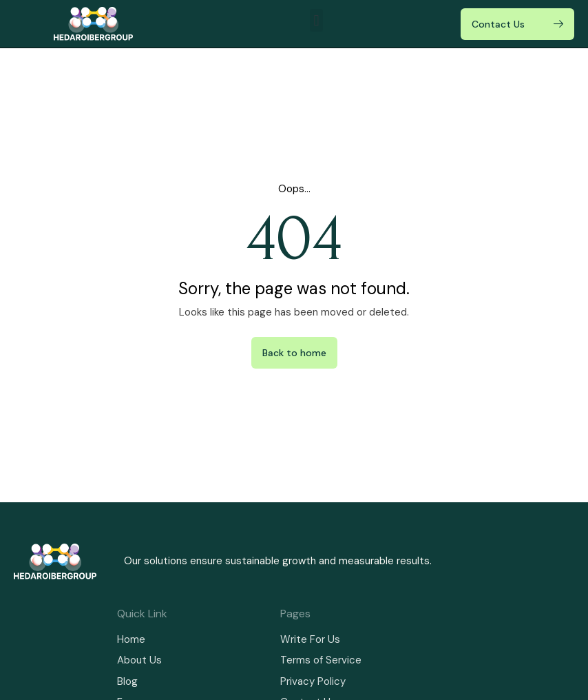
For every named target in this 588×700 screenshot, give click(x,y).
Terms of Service (321, 660)
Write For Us (310, 639)
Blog (127, 681)
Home (131, 639)
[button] (316, 20)
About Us (139, 660)
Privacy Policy (313, 681)
